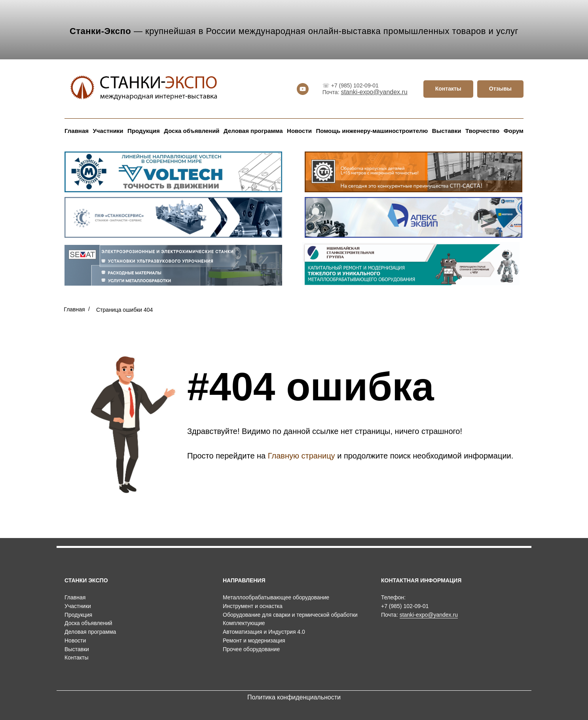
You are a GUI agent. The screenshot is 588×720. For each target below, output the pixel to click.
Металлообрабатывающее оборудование (276, 597)
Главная (77, 131)
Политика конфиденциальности (294, 697)
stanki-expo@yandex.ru (374, 92)
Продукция (144, 131)
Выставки (447, 131)
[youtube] (303, 89)
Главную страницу (302, 456)
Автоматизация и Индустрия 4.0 (264, 632)
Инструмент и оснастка (253, 606)
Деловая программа (253, 131)
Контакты (76, 657)
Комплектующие (244, 623)
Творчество (482, 131)
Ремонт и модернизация (254, 640)
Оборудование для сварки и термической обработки (290, 615)
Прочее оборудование (251, 649)
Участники (108, 131)
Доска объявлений (192, 131)
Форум (514, 131)
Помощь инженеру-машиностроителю (372, 131)
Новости (299, 131)
